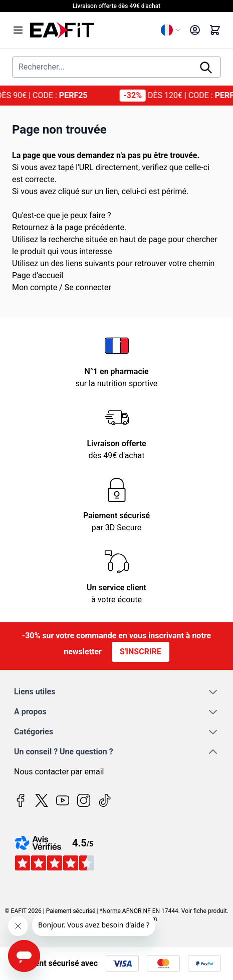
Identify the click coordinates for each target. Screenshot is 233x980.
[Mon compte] (195, 30)
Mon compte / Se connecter (62, 287)
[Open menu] (18, 30)
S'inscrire (141, 652)
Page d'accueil (38, 275)
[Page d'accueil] (91, 30)
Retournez (30, 227)
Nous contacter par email (59, 772)
